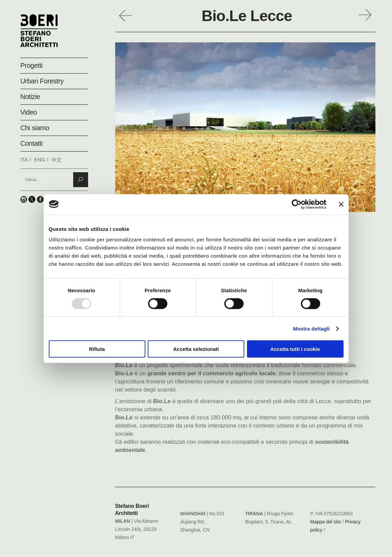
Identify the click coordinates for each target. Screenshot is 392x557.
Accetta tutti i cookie (295, 349)
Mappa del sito (326, 522)
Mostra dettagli (311, 328)
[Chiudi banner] (341, 204)
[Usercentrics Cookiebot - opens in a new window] (297, 204)
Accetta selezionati (196, 349)
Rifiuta (97, 349)
